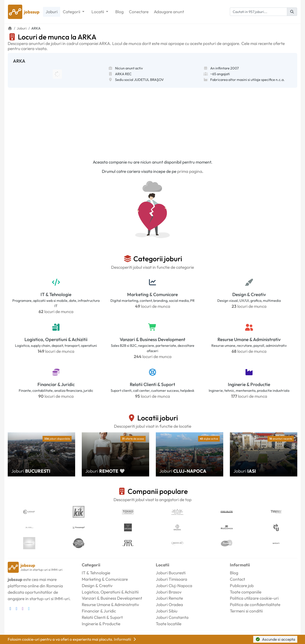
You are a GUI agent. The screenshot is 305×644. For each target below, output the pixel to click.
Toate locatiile (169, 624)
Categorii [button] (72, 12)
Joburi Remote (169, 598)
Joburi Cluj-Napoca (174, 586)
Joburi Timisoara (171, 579)
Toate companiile (246, 592)
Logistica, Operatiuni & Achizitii (56, 339)
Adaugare (169, 12)
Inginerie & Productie (249, 384)
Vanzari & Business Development (152, 339)
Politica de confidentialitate (255, 605)
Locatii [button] (98, 12)
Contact (237, 579)
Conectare (139, 12)
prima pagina (190, 171)
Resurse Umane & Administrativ (249, 339)
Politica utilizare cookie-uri (254, 598)
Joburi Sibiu (167, 611)
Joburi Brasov (169, 592)
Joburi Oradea (169, 605)
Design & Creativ (249, 294)
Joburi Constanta (172, 617)
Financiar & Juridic (56, 384)
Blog (119, 12)
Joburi (52, 12)
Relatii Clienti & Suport (152, 384)
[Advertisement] (152, 121)
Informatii (125, 639)
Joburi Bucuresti (171, 573)
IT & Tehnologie (56, 294)
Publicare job (242, 586)
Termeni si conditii (246, 611)
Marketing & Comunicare (152, 294)
